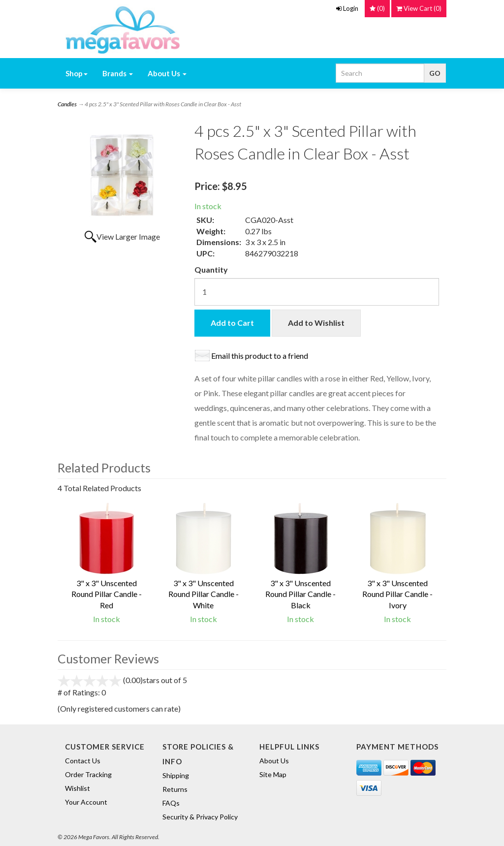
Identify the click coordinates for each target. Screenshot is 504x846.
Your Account (86, 802)
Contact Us (83, 761)
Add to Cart (232, 323)
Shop (77, 73)
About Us (167, 73)
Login (347, 8)
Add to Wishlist (316, 323)
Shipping (176, 775)
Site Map (273, 774)
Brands (118, 73)
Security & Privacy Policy (200, 817)
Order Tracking (88, 774)
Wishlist (78, 788)
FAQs (171, 803)
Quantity (211, 269)
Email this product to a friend (260, 356)
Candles (67, 104)
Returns (175, 789)
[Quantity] (316, 292)
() (419, 8)
